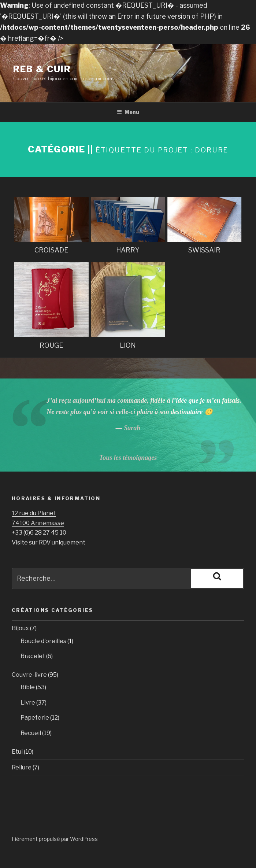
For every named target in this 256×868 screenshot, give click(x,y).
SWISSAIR (204, 250)
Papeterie (35, 718)
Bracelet (33, 656)
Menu (128, 112)
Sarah (132, 428)
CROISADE (51, 250)
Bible (28, 687)
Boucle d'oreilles (43, 641)
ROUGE (51, 345)
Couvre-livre (29, 675)
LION (128, 345)
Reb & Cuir (42, 69)
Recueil (31, 733)
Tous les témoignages (128, 458)
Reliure (22, 767)
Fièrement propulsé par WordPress (55, 839)
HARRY (128, 250)
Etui (17, 752)
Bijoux (20, 628)
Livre (28, 703)
